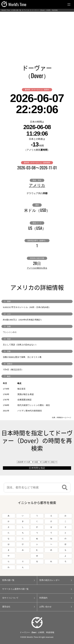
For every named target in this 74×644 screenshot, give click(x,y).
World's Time (6, 10)
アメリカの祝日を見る (37, 268)
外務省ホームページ (64, 417)
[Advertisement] (37, 33)
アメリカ (26, 10)
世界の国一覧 (17, 10)
